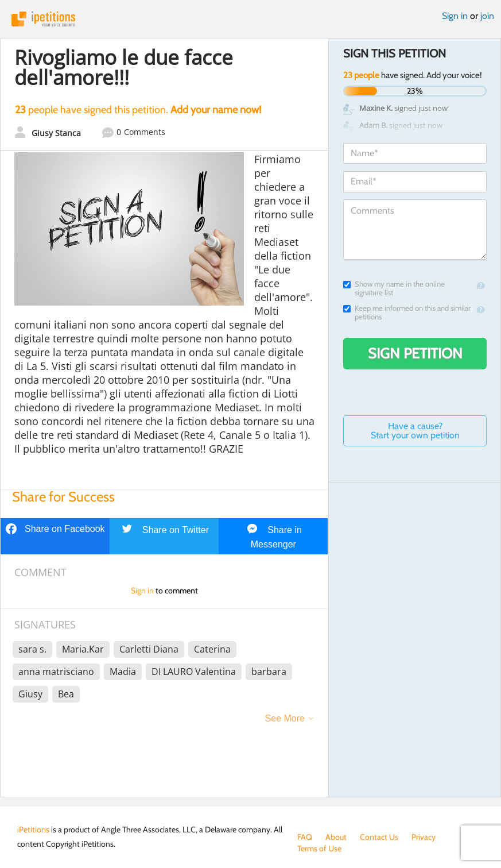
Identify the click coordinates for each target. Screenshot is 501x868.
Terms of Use (319, 848)
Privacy (424, 837)
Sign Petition (415, 353)
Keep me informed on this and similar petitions (407, 313)
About (336, 837)
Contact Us (379, 837)
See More (285, 718)
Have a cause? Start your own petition (415, 431)
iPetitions (250, 19)
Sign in (455, 16)
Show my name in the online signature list (394, 288)
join (487, 16)
